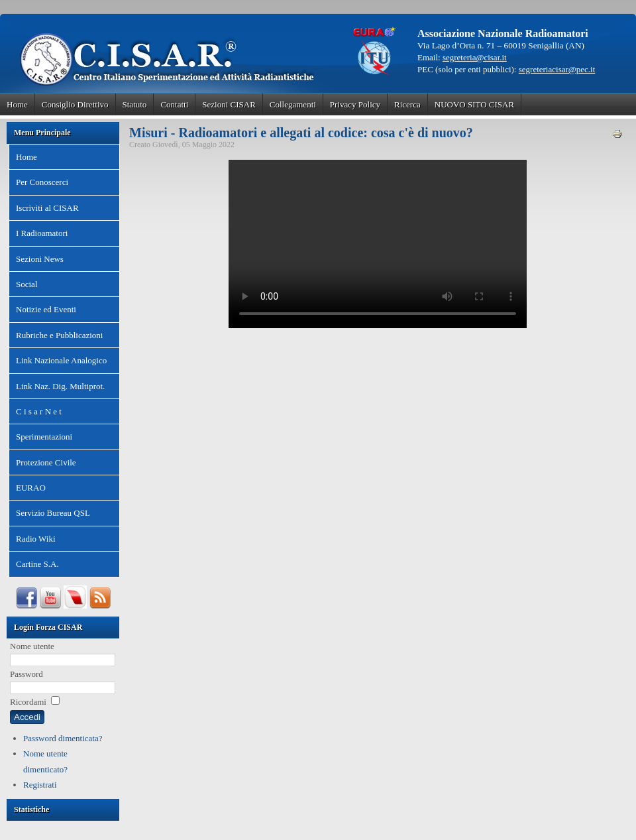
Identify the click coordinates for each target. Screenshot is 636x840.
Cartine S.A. (37, 564)
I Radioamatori (42, 233)
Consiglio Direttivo (75, 104)
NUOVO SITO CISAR (474, 104)
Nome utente (32, 646)
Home (17, 104)
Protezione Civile (46, 462)
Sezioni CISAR (229, 104)
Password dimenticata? (63, 738)
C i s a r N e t (39, 411)
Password (26, 674)
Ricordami (28, 702)
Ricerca (407, 104)
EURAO (31, 488)
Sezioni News (40, 259)
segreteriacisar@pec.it (557, 69)
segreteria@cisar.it (475, 57)
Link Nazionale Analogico (61, 360)
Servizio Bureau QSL (53, 513)
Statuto (135, 104)
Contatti (174, 104)
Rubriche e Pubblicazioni (59, 335)
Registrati (40, 785)
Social (27, 284)
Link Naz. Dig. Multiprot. (60, 386)
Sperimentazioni (44, 437)
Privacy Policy (355, 104)
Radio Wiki (36, 539)
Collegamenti (293, 104)
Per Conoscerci (42, 182)
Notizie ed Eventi (46, 309)
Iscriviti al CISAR (47, 208)
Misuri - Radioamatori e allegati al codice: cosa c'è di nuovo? (301, 133)
